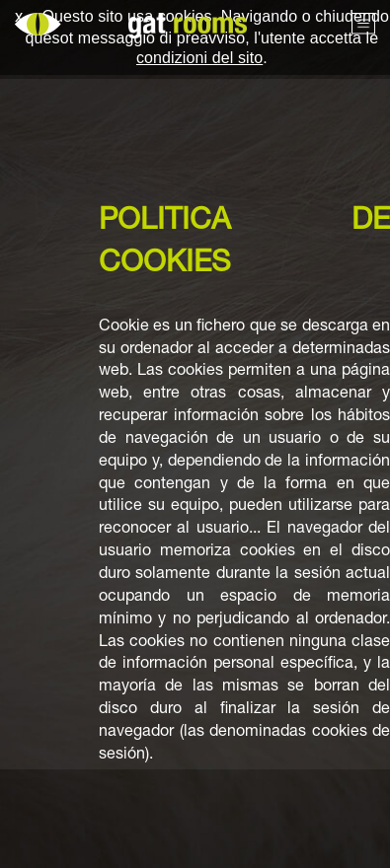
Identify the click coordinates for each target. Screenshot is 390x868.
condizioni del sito (199, 58)
